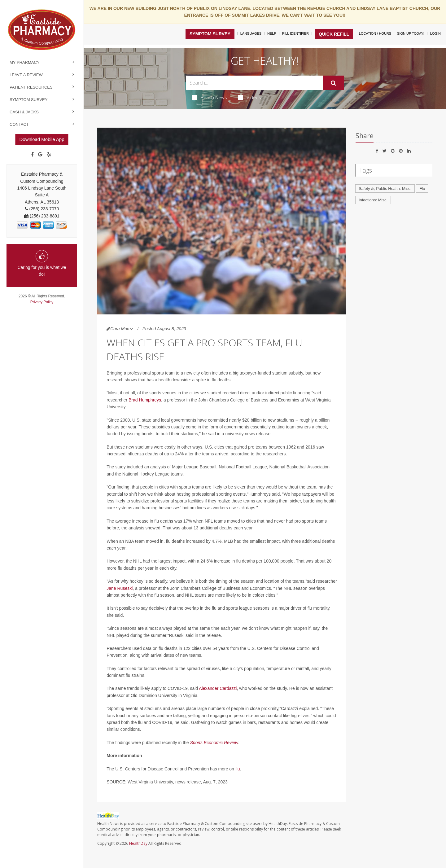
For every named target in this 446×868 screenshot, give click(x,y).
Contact (19, 124)
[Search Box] (255, 83)
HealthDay (138, 843)
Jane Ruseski (120, 588)
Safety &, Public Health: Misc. (385, 189)
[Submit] (333, 83)
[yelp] (49, 155)
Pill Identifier (295, 33)
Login (435, 33)
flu (238, 769)
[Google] (40, 155)
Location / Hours (375, 33)
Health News (210, 97)
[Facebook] (32, 155)
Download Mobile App (42, 139)
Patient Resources (31, 87)
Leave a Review (26, 75)
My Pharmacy (25, 62)
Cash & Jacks (24, 112)
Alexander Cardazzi (218, 688)
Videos (250, 97)
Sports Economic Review (214, 743)
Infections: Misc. (373, 200)
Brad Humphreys (145, 400)
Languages (251, 33)
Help (272, 33)
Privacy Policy (42, 302)
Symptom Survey (28, 100)
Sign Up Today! (411, 33)
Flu (422, 189)
